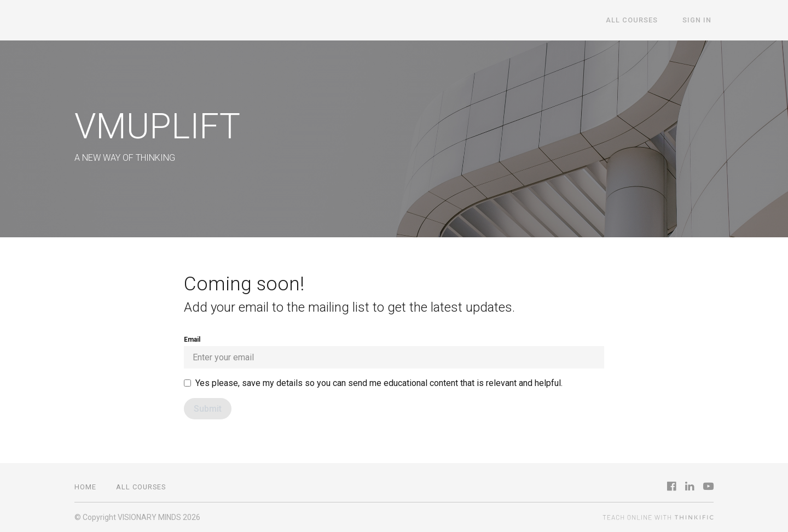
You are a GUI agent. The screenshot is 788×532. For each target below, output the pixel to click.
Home (85, 487)
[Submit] (208, 409)
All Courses (639, 21)
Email (394, 352)
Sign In (699, 21)
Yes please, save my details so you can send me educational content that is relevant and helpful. (379, 383)
